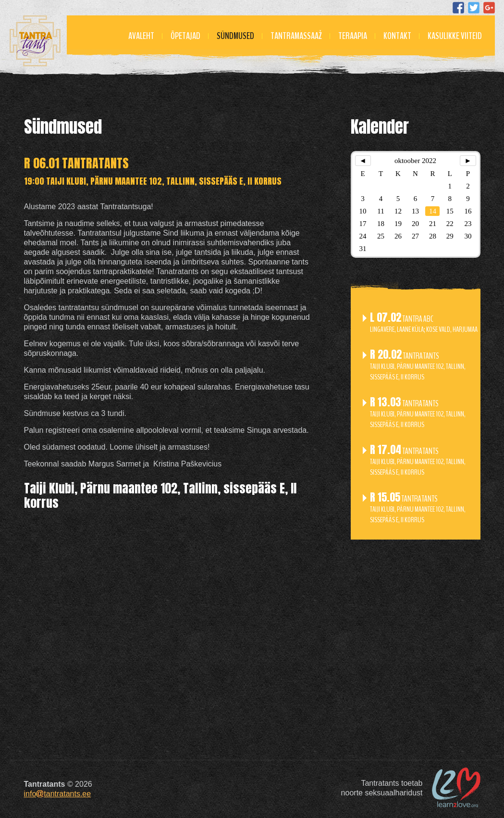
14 (433, 211)
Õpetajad (185, 36)
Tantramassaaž (296, 36)
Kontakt (397, 36)
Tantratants (418, 366)
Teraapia (353, 36)
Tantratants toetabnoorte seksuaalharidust (382, 788)
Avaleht (141, 36)
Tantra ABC (424, 323)
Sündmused (235, 36)
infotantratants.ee (58, 794)
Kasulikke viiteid (455, 36)
